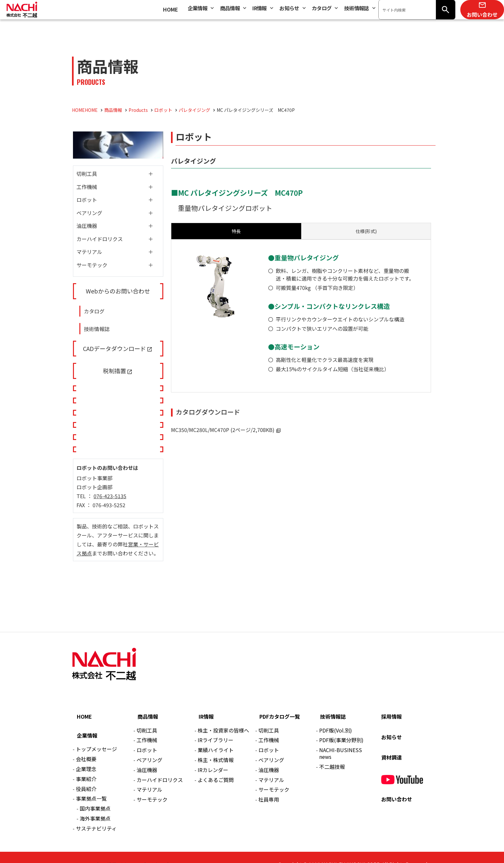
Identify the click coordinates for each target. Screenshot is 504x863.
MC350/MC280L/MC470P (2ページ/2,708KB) (223, 430)
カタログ (94, 311)
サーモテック (92, 265)
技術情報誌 (97, 329)
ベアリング (89, 213)
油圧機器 (87, 226)
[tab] (366, 231)
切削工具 (87, 174)
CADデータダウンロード (114, 348)
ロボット (87, 200)
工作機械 (87, 187)
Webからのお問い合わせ (118, 291)
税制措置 (114, 371)
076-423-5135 (110, 496)
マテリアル (89, 252)
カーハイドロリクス (100, 239)
